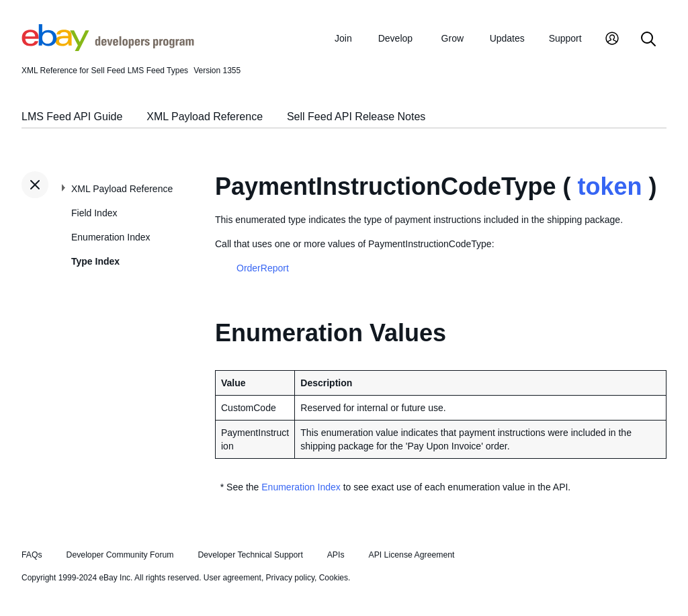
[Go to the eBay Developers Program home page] (108, 48)
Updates (507, 38)
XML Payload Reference (205, 117)
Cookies (334, 578)
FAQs (32, 555)
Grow (453, 38)
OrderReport (263, 268)
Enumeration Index (111, 237)
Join (343, 38)
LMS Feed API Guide (72, 117)
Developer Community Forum (120, 555)
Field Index (94, 213)
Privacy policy (290, 578)
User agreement (232, 578)
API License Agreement (411, 555)
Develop (395, 38)
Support (565, 38)
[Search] (648, 40)
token (609, 186)
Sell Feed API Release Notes (356, 117)
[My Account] (612, 40)
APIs (336, 555)
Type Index (95, 261)
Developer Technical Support (250, 555)
